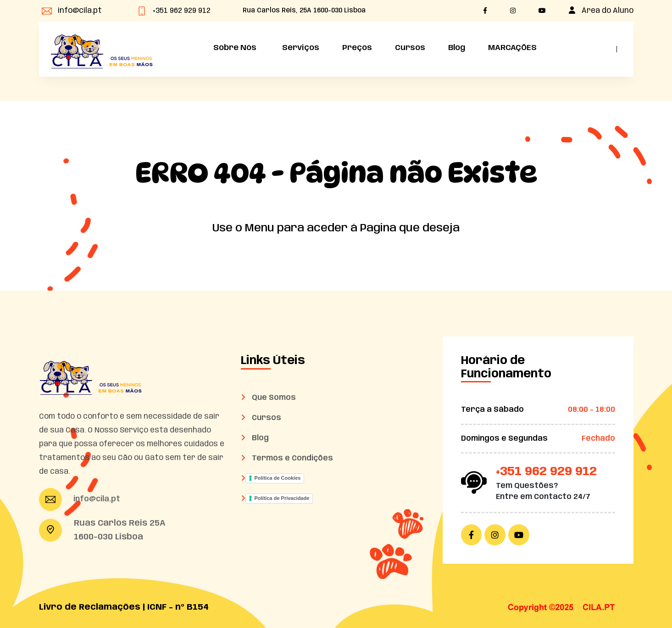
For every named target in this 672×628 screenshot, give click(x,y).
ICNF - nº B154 (178, 607)
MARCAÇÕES (512, 48)
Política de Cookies (278, 478)
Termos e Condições (293, 458)
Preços (357, 48)
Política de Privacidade (282, 498)
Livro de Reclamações (90, 607)
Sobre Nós (233, 48)
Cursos (410, 48)
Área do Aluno (608, 11)
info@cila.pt (80, 11)
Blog (457, 48)
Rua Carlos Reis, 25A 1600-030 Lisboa (304, 11)
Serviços (299, 48)
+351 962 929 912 (182, 11)
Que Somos (274, 398)
